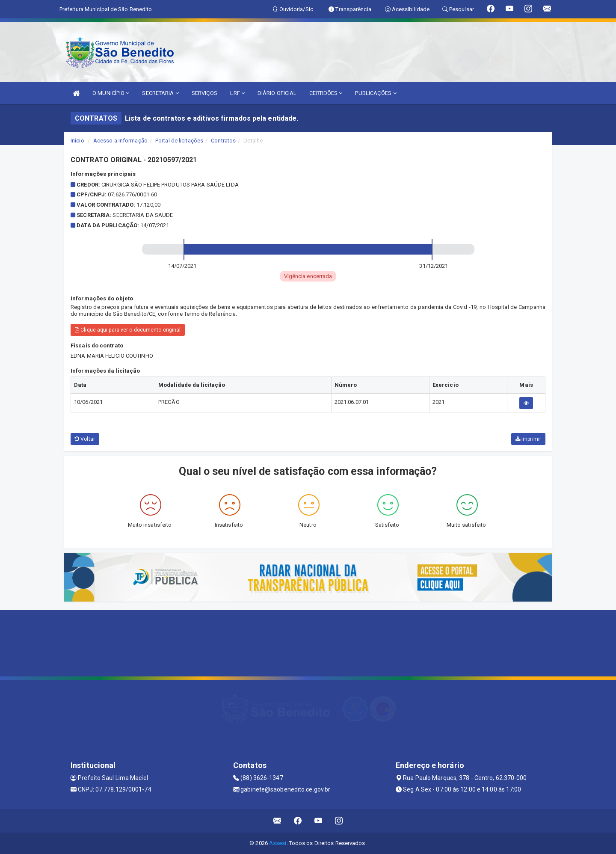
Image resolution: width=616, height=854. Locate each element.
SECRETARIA (160, 93)
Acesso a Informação (120, 141)
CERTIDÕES (326, 93)
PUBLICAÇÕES (376, 93)
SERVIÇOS (205, 93)
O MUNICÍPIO (111, 93)
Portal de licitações (179, 141)
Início (77, 141)
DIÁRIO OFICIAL (277, 93)
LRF (237, 93)
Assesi (278, 843)
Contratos (223, 141)
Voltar (85, 439)
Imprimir (528, 439)
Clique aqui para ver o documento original (128, 330)
